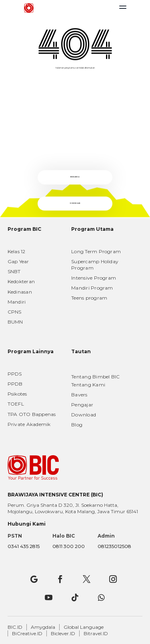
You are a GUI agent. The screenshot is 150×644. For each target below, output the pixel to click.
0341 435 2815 (24, 546)
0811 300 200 (69, 546)
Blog (77, 425)
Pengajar (82, 405)
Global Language (84, 627)
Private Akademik (29, 424)
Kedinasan (20, 292)
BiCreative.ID (27, 633)
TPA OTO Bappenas (32, 414)
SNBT (14, 271)
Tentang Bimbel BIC (95, 377)
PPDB (15, 384)
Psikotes (17, 394)
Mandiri (17, 302)
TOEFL (16, 404)
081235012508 (114, 546)
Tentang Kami (88, 385)
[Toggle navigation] (123, 9)
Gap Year (18, 261)
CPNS (15, 312)
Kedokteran (21, 281)
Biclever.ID (63, 633)
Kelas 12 (17, 251)
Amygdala (43, 627)
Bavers (79, 395)
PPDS (15, 374)
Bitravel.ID (96, 633)
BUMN (15, 322)
